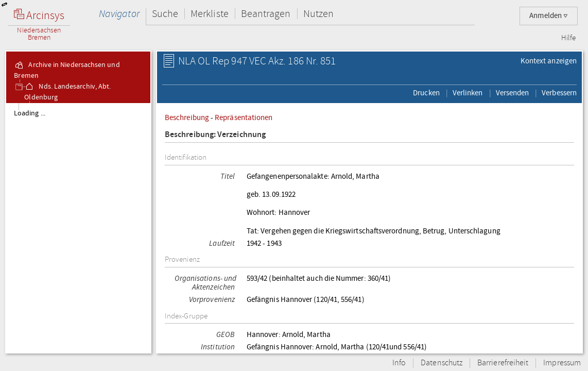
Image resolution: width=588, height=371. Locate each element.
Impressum (562, 363)
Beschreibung (187, 117)
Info (399, 363)
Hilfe (568, 38)
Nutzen (318, 14)
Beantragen (266, 14)
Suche (165, 14)
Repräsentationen (244, 117)
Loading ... (30, 113)
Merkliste (210, 14)
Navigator (119, 14)
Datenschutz (442, 363)
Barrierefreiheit (503, 363)
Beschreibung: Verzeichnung (215, 135)
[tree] (78, 228)
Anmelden (549, 16)
